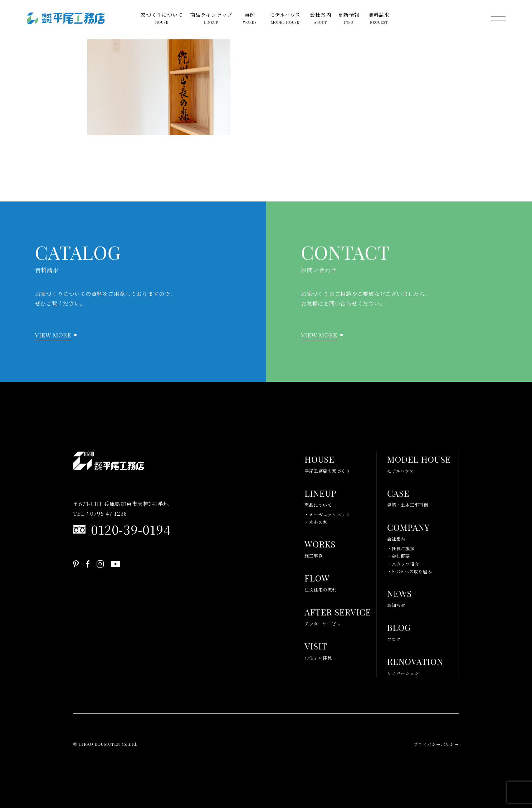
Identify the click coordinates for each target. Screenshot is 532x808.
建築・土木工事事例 (408, 497)
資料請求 (379, 18)
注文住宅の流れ (320, 581)
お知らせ (399, 597)
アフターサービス (338, 615)
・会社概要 (399, 556)
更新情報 (349, 18)
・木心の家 (316, 522)
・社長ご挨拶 (401, 548)
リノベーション (415, 665)
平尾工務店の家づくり (327, 463)
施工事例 (320, 547)
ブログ (399, 631)
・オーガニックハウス (327, 514)
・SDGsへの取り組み (409, 571)
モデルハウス (285, 18)
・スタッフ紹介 (403, 564)
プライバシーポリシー (436, 744)
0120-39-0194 (131, 529)
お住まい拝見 (318, 649)
